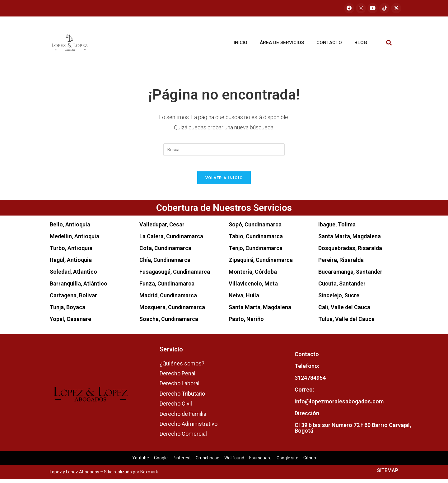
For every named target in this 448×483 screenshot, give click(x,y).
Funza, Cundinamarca (167, 287)
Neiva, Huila (244, 299)
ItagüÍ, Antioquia (71, 264)
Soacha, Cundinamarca (169, 323)
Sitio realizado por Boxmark (131, 476)
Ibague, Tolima (337, 228)
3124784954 (310, 382)
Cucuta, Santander (342, 287)
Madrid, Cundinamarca (168, 299)
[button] (389, 43)
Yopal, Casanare (70, 323)
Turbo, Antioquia (71, 252)
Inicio (240, 43)
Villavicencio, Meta (253, 287)
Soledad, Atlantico (73, 275)
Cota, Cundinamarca (165, 252)
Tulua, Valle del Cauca (346, 323)
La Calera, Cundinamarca (171, 240)
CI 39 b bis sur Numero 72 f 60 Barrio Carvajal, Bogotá (353, 432)
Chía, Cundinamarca (165, 264)
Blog (361, 43)
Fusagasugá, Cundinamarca (175, 275)
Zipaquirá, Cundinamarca (261, 264)
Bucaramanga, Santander (350, 275)
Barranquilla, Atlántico (79, 287)
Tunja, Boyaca (68, 311)
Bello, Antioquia (70, 228)
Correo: (304, 394)
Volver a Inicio (224, 181)
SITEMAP (388, 474)
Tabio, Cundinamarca (256, 240)
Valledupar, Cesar (162, 228)
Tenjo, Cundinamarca (256, 252)
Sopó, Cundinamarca (255, 228)
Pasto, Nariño (246, 323)
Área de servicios (282, 43)
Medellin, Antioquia (75, 240)
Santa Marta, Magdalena (260, 311)
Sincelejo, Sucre (339, 299)
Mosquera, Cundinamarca (172, 311)
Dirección (307, 417)
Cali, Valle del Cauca (344, 311)
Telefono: (307, 370)
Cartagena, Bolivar (73, 299)
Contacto (329, 43)
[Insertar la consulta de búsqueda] (224, 150)
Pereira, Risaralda (341, 264)
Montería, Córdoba (253, 275)
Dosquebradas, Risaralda (350, 252)
